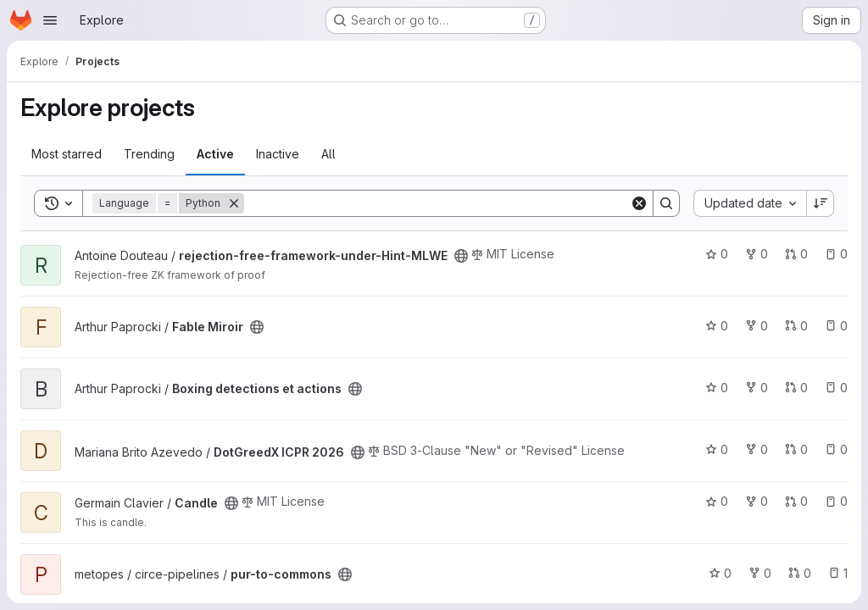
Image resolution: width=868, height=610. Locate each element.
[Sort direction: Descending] (821, 203)
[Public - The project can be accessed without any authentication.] (461, 256)
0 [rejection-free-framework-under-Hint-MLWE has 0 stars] (717, 254)
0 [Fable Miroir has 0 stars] (717, 326)
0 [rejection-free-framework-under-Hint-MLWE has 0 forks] (757, 254)
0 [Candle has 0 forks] (757, 501)
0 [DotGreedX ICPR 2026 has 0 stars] (717, 449)
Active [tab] (215, 154)
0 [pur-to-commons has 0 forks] (760, 573)
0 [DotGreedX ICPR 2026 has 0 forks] (757, 449)
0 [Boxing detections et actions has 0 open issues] (836, 388)
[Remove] (234, 203)
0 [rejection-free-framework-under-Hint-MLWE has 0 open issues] (836, 254)
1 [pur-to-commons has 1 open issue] (838, 573)
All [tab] (328, 154)
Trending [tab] (149, 154)
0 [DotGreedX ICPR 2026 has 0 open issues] (836, 449)
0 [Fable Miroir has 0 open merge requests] (796, 326)
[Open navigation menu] (50, 20)
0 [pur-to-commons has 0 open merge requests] (800, 573)
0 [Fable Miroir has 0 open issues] (836, 326)
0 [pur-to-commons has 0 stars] (720, 573)
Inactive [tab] (278, 154)
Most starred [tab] (67, 154)
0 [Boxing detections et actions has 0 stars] (717, 388)
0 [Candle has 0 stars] (717, 501)
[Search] (437, 203)
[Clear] (639, 203)
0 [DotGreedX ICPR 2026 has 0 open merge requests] (796, 449)
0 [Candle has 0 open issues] (836, 501)
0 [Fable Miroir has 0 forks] (757, 326)
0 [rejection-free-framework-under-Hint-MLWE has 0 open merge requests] (796, 254)
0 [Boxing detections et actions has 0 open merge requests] (796, 388)
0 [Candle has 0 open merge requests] (796, 501)
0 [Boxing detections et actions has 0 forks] (757, 388)
